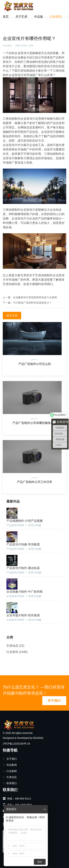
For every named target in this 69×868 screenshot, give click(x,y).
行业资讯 (56, 17)
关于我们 (54, 701)
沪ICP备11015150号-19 (16, 744)
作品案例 (10, 765)
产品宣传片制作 (15, 525)
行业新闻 (10, 771)
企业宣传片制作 (15, 596)
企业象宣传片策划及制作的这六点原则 (35, 297)
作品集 (39, 17)
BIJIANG (38, 738)
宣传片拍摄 (35, 525)
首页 (6, 17)
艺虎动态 (12, 646)
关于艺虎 (21, 17)
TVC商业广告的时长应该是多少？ (32, 303)
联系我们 (10, 783)
